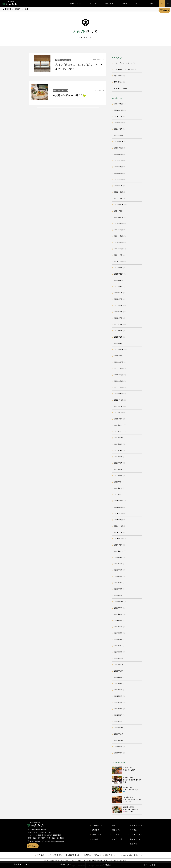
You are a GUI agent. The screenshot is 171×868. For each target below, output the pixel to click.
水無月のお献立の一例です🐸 (69, 95)
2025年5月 (119, 173)
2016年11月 (119, 734)
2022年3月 (118, 406)
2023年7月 (118, 305)
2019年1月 (118, 595)
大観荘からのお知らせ (63, 60)
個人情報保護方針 (73, 855)
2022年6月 (119, 387)
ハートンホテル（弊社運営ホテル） (130, 855)
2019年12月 (119, 551)
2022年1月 (118, 419)
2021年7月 (118, 457)
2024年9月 (119, 223)
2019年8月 (118, 557)
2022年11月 (119, 356)
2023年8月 (118, 299)
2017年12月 (119, 658)
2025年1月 (118, 198)
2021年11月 (119, 431)
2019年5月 (118, 576)
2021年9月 (118, 444)
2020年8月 (119, 507)
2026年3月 (118, 116)
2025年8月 (119, 154)
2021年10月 (119, 438)
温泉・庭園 (109, 3)
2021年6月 (118, 463)
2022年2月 (119, 413)
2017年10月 (119, 671)
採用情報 (133, 844)
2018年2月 (118, 652)
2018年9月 (118, 608)
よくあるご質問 (136, 835)
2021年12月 (119, 425)
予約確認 (133, 830)
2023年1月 (118, 343)
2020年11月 (119, 501)
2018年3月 (118, 646)
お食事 (125, 3)
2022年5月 (119, 394)
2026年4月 (119, 110)
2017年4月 (118, 709)
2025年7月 (119, 160)
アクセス (116, 835)
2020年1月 (118, 545)
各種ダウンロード (137, 839)
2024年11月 (119, 211)
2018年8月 (118, 614)
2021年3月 (118, 482)
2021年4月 (118, 476)
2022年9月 (119, 368)
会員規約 (87, 855)
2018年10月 (119, 602)
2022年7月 (119, 381)
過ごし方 (93, 3)
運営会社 (109, 855)
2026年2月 (119, 123)
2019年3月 (118, 583)
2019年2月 (118, 589)
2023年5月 (118, 318)
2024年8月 (119, 230)
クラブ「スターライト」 (123, 63)
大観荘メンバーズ (137, 825)
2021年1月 (118, 494)
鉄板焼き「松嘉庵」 (122, 88)
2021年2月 (118, 488)
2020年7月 (119, 513)
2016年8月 (118, 753)
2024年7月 (119, 236)
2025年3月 (118, 186)
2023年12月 (119, 274)
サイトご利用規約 (55, 855)
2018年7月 (118, 620)
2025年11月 (119, 135)
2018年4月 (118, 639)
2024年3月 (118, 255)
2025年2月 (119, 192)
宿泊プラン (116, 830)
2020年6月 (119, 520)
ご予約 (150, 3)
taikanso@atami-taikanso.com (49, 841)
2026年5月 (119, 104)
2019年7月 (118, 564)
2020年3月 (118, 532)
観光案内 (117, 82)
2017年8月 (118, 683)
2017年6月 (118, 696)
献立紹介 (117, 76)
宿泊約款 (98, 855)
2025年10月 (119, 142)
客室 (137, 3)
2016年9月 (118, 747)
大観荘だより (117, 839)
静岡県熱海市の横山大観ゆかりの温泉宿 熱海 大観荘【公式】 (38, 824)
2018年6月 (118, 627)
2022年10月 (119, 362)
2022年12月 (119, 349)
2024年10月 (119, 217)
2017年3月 (118, 715)
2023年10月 (119, 286)
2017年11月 (119, 665)
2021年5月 (118, 469)
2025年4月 (119, 179)
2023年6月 (118, 312)
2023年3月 (118, 331)
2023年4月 (118, 324)
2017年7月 (118, 690)
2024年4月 (119, 249)
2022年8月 (119, 375)
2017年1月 (118, 721)
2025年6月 (119, 167)
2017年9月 (118, 677)
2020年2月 (119, 539)
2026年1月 (118, 129)
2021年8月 (118, 450)
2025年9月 (119, 148)
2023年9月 (118, 293)
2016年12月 (119, 728)
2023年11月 (119, 280)
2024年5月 (119, 242)
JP (162, 3)
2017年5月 (118, 702)
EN (168, 3)
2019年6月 (118, 570)
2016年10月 (119, 740)
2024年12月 (119, 205)
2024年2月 (119, 261)
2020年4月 (119, 526)
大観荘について (75, 3)
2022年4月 (119, 400)
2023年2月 (118, 337)
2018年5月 (118, 633)
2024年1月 (118, 268)
